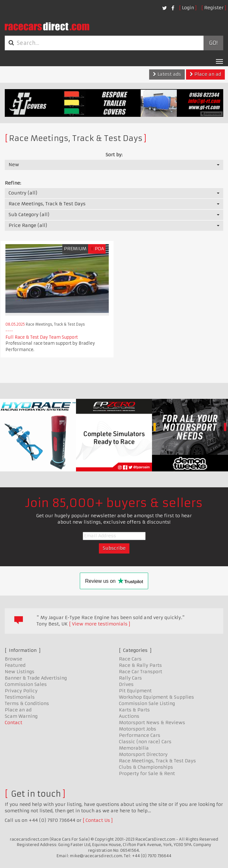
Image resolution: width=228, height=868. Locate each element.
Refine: (13, 183)
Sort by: (114, 155)
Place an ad (205, 74)
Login (188, 8)
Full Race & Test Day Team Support (42, 337)
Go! (213, 43)
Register (214, 8)
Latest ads (167, 74)
